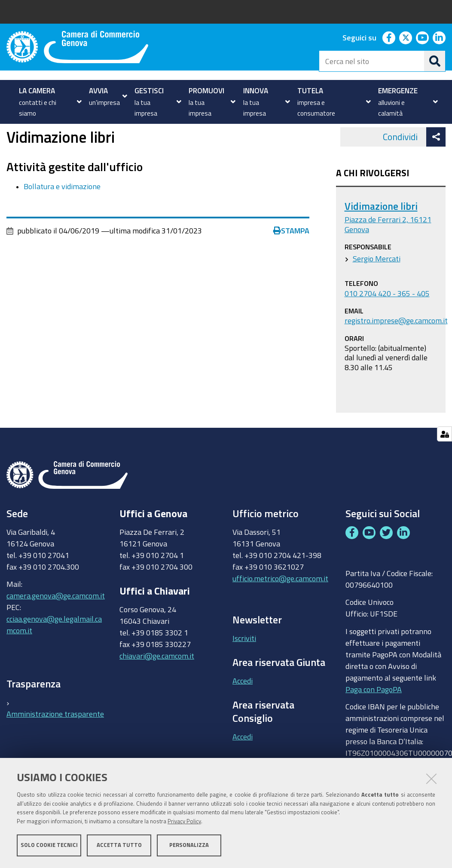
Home (12, 133)
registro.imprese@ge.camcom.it (396, 350)
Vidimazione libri (381, 235)
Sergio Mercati (377, 288)
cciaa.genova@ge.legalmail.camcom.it (54, 654)
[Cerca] (435, 61)
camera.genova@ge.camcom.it (56, 625)
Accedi (243, 709)
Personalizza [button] (189, 845)
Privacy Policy (184, 822)
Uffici (33, 133)
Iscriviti (244, 667)
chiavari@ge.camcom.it (157, 684)
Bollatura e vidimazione (62, 215)
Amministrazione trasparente (55, 742)
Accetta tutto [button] (119, 845)
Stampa (291, 260)
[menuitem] (48, 102)
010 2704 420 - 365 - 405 (387, 322)
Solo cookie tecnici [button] (49, 845)
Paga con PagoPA (374, 718)
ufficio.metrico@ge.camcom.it (280, 607)
